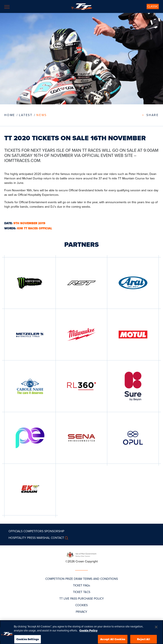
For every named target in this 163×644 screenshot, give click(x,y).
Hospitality (17, 538)
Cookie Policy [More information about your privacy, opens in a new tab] (88, 635)
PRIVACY (81, 612)
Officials (16, 531)
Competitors (33, 531)
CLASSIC (153, 6)
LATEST (26, 115)
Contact (57, 538)
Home (10, 115)
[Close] (156, 632)
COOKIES (81, 605)
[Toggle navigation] (7, 7)
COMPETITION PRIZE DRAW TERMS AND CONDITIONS (82, 579)
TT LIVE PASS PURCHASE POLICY (82, 599)
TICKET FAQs (82, 585)
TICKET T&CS (82, 592)
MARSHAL (43, 538)
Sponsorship (54, 531)
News (42, 115)
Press (31, 538)
